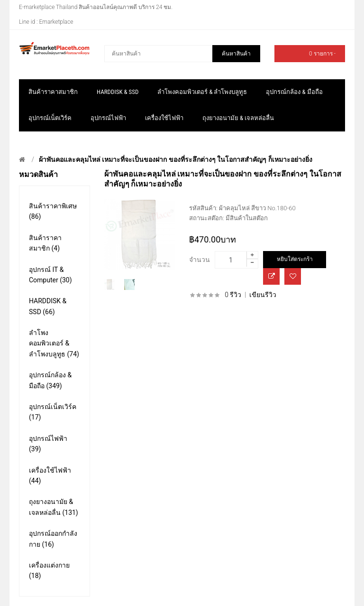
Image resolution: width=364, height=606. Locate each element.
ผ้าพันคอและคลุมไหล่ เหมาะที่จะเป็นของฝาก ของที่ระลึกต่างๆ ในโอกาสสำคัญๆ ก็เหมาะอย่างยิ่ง (176, 159)
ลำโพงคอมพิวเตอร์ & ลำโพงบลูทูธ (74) (54, 343)
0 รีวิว (233, 295)
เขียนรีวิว (263, 295)
